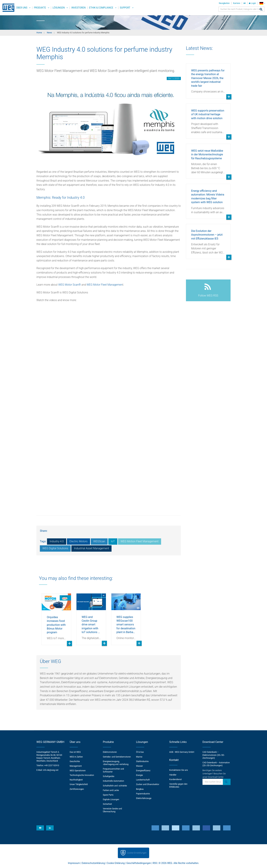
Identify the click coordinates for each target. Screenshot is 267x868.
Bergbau (140, 789)
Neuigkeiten (224, 3)
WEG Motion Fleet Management (140, 541)
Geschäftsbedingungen (139, 863)
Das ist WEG (75, 752)
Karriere (237, 3)
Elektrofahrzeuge (144, 798)
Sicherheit (107, 804)
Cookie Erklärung (116, 863)
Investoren (78, 8)
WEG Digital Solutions (55, 548)
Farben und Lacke (111, 790)
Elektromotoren (110, 752)
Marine (139, 757)
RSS (155, 863)
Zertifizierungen (77, 789)
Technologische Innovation (82, 775)
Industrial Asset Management (91, 548)
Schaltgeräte (109, 776)
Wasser (139, 766)
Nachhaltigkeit (76, 780)
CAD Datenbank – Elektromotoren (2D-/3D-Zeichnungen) (214, 755)
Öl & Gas (140, 752)
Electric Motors (78, 541)
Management (76, 766)
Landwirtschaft (143, 780)
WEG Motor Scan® (69, 285)
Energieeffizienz (143, 771)
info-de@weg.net (51, 770)
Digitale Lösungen (111, 799)
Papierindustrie (143, 794)
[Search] (261, 10)
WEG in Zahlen (76, 757)
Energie (139, 775)
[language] (262, 3)
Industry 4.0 (57, 541)
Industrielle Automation (113, 781)
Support (125, 8)
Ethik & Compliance (101, 8)
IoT (113, 541)
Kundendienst (175, 779)
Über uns (22, 8)
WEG (7, 8)
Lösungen (59, 8)
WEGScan (99, 541)
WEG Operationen (78, 771)
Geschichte (75, 761)
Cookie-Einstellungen (137, 853)
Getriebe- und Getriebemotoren (117, 757)
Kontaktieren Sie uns (179, 770)
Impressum (74, 863)
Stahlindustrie (142, 761)
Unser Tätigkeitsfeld (79, 784)
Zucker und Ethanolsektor (148, 784)
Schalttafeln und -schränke (115, 786)
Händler (173, 775)
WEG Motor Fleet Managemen (104, 285)
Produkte (40, 8)
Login (252, 3)
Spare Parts (108, 795)
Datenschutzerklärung (93, 863)
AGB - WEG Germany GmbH (182, 752)
